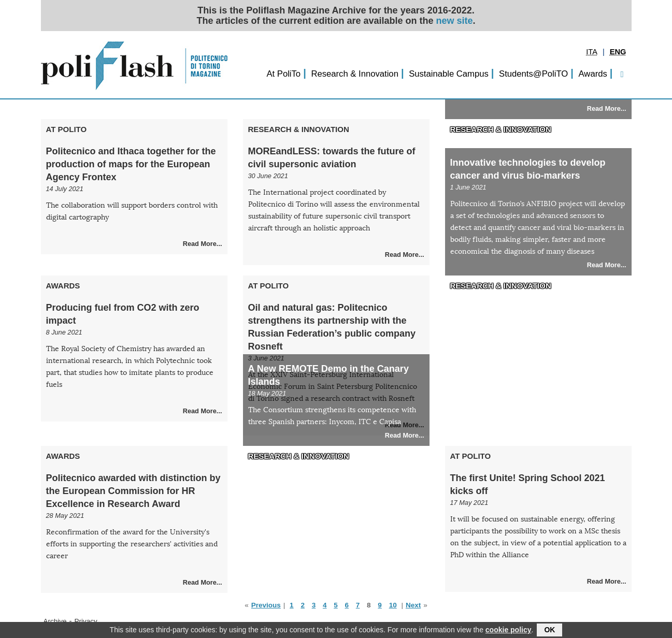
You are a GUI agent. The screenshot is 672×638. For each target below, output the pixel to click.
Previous (266, 605)
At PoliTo (283, 74)
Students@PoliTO (533, 74)
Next (413, 605)
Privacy (86, 621)
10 (393, 605)
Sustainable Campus (449, 74)
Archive (55, 621)
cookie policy (509, 631)
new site (455, 21)
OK (549, 631)
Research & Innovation (355, 74)
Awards (593, 74)
